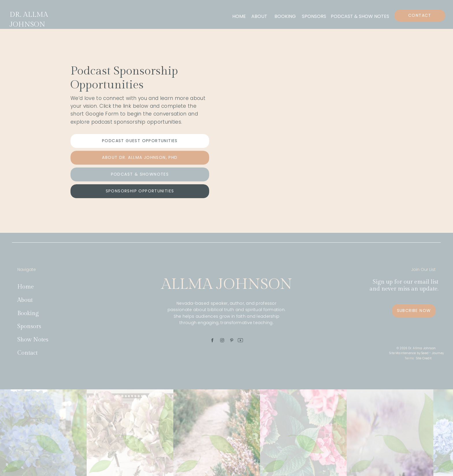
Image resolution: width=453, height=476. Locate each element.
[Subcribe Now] (414, 311)
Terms (409, 358)
